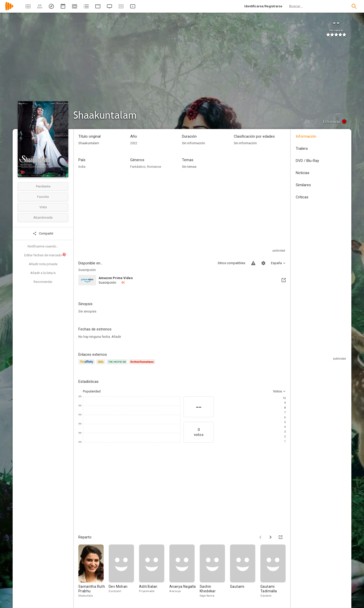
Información (306, 136)
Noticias (303, 173)
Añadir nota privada (43, 264)
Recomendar (43, 282)
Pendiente (43, 186)
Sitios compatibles (231, 263)
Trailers (302, 149)
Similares (303, 185)
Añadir (116, 337)
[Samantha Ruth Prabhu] (94, 571)
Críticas (302, 197)
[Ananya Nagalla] (185, 571)
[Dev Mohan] (124, 571)
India (82, 167)
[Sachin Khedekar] (215, 571)
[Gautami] (245, 571)
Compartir (43, 234)
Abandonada (43, 217)
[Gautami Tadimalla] (276, 571)
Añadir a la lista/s (43, 273)
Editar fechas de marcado (45, 255)
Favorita (43, 197)
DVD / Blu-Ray (307, 161)
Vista (43, 207)
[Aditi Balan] (154, 571)
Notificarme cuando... (43, 246)
